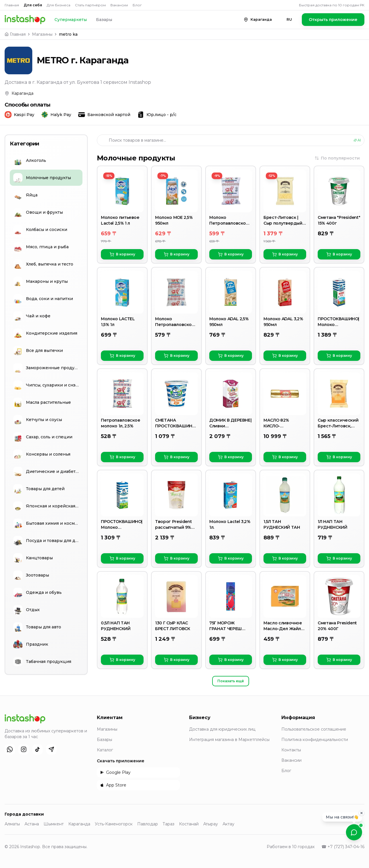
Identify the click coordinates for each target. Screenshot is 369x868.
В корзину (122, 254)
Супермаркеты (71, 20)
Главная (12, 5)
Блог (137, 5)
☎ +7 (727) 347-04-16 (343, 847)
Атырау (211, 824)
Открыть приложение (333, 20)
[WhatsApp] (10, 749)
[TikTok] (37, 749)
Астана (32, 824)
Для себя (33, 5)
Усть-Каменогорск (114, 824)
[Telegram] (51, 749)
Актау (228, 824)
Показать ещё (231, 681)
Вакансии (119, 5)
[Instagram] (24, 749)
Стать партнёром (90, 5)
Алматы (12, 824)
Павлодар (148, 824)
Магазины (42, 34)
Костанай (189, 824)
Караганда (79, 824)
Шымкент (54, 824)
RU (289, 19)
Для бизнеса (59, 5)
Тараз (169, 824)
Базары (104, 20)
